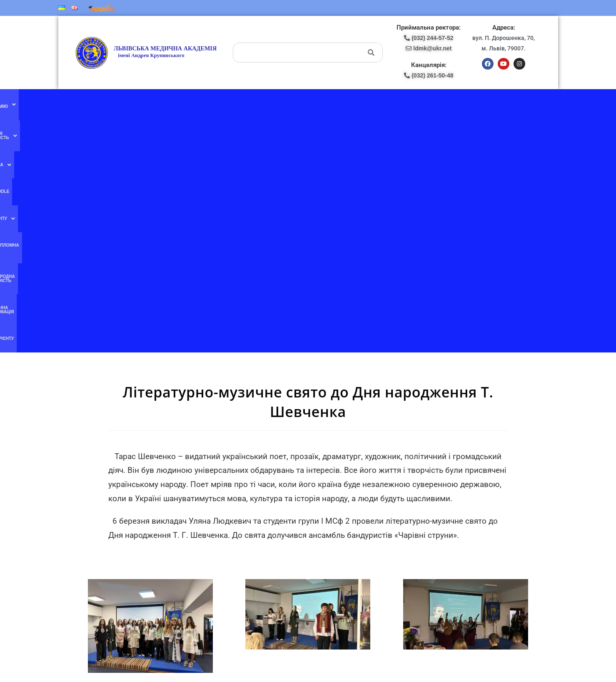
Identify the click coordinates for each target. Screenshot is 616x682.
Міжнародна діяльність (391, 104)
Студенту (282, 104)
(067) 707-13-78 (332, 520)
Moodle (252, 104)
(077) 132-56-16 (332, 502)
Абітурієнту (494, 104)
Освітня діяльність (182, 104)
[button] (129, 104)
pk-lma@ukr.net (339, 538)
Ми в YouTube (209, 520)
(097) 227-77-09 (332, 512)
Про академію (129, 104)
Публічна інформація (449, 104)
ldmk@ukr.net (478, 590)
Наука (226, 104)
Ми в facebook (209, 502)
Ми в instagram (210, 537)
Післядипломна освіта (330, 104)
